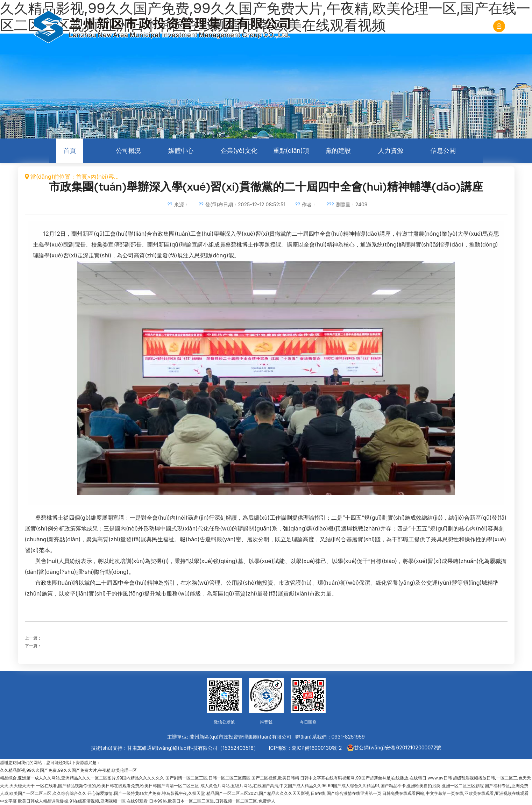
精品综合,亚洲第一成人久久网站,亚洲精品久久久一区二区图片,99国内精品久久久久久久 (82, 778)
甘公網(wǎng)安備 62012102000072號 (394, 748)
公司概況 (128, 151)
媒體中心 (181, 151)
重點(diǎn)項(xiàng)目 (291, 155)
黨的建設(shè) (338, 155)
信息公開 (443, 151)
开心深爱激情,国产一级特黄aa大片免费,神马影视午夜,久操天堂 (146, 793)
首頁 (70, 151)
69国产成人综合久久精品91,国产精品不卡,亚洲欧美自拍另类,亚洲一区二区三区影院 (406, 786)
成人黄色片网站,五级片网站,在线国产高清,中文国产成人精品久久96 (264, 786)
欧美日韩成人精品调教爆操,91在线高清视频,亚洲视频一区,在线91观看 (83, 801)
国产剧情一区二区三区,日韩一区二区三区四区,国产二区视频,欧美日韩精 (232, 778)
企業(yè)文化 (239, 151)
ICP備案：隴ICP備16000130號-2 (305, 748)
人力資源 (391, 151)
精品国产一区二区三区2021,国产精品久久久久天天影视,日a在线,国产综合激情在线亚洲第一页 (294, 793)
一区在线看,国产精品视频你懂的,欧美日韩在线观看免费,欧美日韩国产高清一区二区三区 (118, 786)
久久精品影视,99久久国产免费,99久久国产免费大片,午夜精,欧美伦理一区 (68, 770)
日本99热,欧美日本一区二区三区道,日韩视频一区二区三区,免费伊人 (212, 801)
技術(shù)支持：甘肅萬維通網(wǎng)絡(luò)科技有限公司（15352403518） (175, 748)
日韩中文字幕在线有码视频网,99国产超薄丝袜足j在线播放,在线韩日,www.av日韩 (376, 778)
